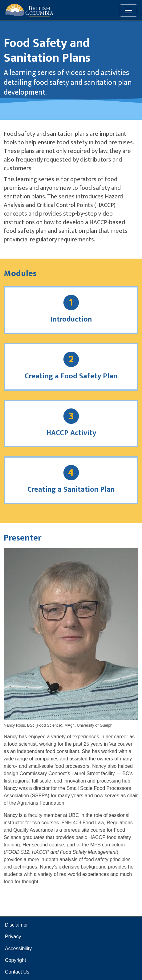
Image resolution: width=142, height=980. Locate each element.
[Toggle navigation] (128, 10)
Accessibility (18, 949)
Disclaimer (16, 925)
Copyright (15, 960)
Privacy (13, 937)
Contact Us (17, 972)
